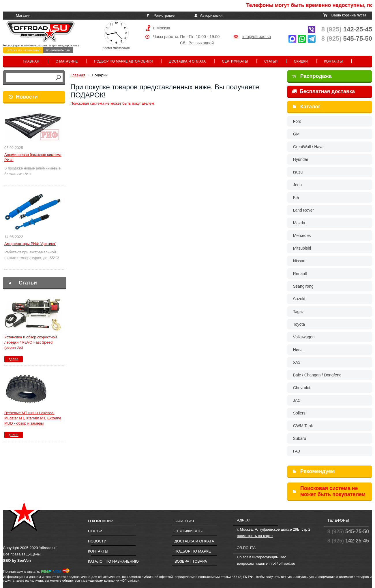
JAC (297, 400)
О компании (101, 521)
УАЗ (297, 362)
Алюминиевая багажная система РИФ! (33, 157)
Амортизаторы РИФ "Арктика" (30, 244)
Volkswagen (304, 337)
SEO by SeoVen (17, 560)
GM (296, 134)
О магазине (67, 61)
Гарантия (184, 521)
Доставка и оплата (187, 61)
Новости (27, 97)
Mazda (299, 223)
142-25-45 (347, 29)
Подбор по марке (193, 551)
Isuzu (298, 172)
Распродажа (312, 76)
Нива (298, 350)
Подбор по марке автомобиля (123, 61)
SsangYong (303, 286)
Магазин (23, 15)
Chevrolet (302, 388)
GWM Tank (303, 426)
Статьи (271, 61)
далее (14, 359)
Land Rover (303, 210)
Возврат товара (191, 561)
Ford (297, 121)
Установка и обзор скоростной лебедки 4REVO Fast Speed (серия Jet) (31, 342)
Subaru (300, 438)
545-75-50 (347, 38)
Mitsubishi (302, 248)
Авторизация (211, 15)
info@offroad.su (257, 37)
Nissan (299, 261)
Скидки (301, 61)
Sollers (299, 413)
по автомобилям (58, 50)
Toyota (299, 324)
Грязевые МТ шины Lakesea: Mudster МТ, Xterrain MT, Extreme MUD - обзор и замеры (33, 418)
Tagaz (298, 312)
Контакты (333, 61)
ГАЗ (297, 451)
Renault (300, 274)
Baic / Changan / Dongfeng (317, 375)
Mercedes (302, 235)
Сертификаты (235, 61)
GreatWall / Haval (309, 147)
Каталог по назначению (23, 50)
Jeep (297, 185)
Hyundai (300, 159)
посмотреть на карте (255, 536)
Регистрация (164, 15)
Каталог (310, 107)
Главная (31, 61)
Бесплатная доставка (323, 91)
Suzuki (299, 299)
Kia (296, 197)
